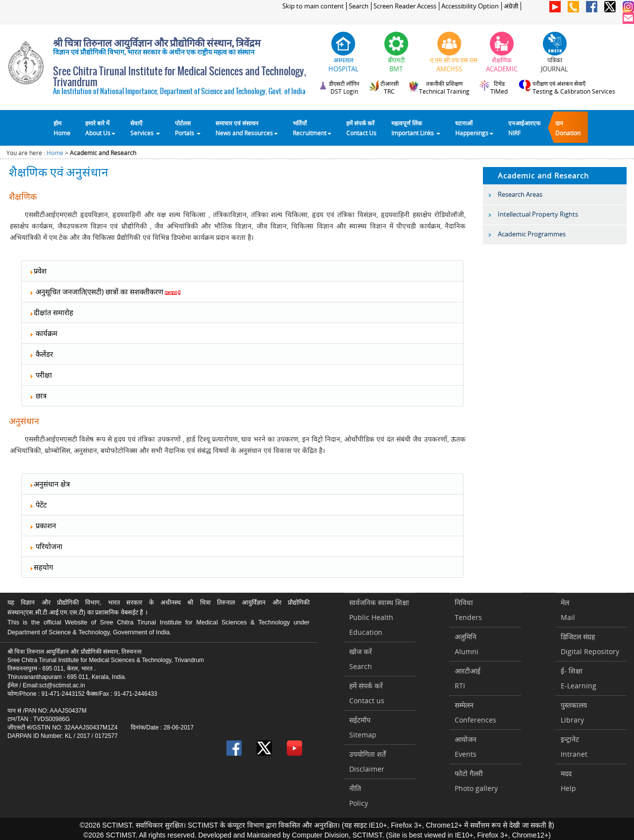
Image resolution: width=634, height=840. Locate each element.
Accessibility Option (470, 6)
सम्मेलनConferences (475, 712)
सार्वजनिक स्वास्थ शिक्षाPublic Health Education (379, 617)
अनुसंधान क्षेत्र (50, 484)
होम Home (62, 128)
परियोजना (46, 546)
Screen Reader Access (405, 6)
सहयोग (41, 567)
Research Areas (520, 194)
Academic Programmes (532, 234)
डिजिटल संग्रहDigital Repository (590, 644)
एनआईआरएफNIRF (524, 128)
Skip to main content (313, 6)
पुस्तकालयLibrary (574, 712)
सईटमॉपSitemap (363, 727)
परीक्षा (41, 375)
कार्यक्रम (43, 333)
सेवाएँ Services (145, 128)
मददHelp (568, 781)
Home (55, 153)
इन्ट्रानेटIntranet (574, 747)
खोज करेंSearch (361, 659)
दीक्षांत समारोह (51, 312)
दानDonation (568, 128)
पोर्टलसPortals (188, 128)
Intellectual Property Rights (538, 214)
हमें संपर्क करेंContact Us (361, 128)
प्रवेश (38, 271)
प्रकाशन (43, 525)
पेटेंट (38, 504)
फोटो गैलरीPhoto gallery (476, 781)
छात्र (38, 395)
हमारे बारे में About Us (100, 128)
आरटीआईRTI (468, 678)
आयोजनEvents (466, 747)
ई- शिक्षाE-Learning (579, 678)
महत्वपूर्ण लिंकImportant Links (416, 128)
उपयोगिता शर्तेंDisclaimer (368, 761)
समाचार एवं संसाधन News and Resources (247, 128)
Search (359, 6)
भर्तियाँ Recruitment (312, 128)
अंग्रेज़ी (511, 6)
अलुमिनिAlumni (467, 644)
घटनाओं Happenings (474, 128)
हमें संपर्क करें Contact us (367, 693)
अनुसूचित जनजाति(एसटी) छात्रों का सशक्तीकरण (105, 291)
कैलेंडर (41, 354)
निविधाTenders (468, 610)
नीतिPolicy (359, 796)
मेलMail (568, 610)
